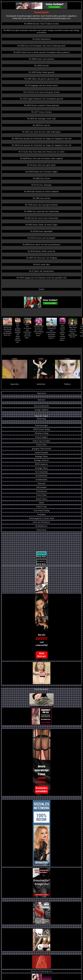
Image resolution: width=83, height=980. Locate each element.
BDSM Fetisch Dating (42, 429)
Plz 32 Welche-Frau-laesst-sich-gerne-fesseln (42, 92)
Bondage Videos (41, 456)
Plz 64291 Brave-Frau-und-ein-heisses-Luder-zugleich (41, 158)
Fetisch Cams (41, 507)
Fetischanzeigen (41, 425)
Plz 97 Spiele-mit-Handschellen (42, 271)
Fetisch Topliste (41, 437)
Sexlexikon (41, 514)
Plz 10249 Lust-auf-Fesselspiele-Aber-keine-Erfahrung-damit (41, 46)
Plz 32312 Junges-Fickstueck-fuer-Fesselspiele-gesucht (41, 99)
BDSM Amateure (41, 464)
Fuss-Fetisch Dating (41, 510)
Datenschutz (41, 530)
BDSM (42, 503)
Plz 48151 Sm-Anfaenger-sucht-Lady (41, 119)
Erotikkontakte (41, 480)
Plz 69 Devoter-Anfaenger (41, 185)
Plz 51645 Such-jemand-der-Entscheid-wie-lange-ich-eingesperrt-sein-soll (41, 138)
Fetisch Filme (42, 495)
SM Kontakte (42, 487)
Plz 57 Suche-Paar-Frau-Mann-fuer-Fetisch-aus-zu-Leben (42, 152)
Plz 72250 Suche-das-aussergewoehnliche (41, 205)
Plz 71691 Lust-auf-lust (42, 198)
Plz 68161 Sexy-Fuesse (42, 178)
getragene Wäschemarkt (41, 449)
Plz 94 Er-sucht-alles (41, 264)
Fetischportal (41, 491)
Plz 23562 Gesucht (41, 66)
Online (15, 368)
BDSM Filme (41, 419)
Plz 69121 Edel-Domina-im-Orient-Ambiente (42, 192)
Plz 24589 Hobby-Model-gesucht (41, 72)
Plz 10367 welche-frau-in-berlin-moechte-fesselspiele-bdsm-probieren (41, 52)
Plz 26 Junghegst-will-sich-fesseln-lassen (41, 85)
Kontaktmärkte (41, 476)
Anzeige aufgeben (41, 410)
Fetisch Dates (42, 445)
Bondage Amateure (41, 460)
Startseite (41, 400)
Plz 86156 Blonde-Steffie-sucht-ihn (42, 251)
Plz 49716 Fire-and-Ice (42, 125)
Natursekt (41, 483)
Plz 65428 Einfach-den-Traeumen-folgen (41, 172)
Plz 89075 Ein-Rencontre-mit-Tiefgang (42, 258)
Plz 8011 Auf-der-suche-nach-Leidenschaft (41, 218)
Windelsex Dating (41, 433)
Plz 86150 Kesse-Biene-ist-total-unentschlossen (41, 245)
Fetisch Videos (41, 499)
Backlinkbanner (41, 526)
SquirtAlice (15, 384)
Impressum (42, 393)
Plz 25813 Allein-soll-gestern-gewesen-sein (42, 79)
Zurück (41, 289)
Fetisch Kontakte (42, 452)
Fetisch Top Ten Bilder (41, 441)
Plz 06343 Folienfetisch (41, 39)
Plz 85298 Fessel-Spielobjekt (41, 231)
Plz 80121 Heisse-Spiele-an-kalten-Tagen (42, 225)
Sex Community (41, 472)
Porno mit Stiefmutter (42, 522)
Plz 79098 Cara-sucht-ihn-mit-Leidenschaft (42, 211)
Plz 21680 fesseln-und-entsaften (42, 59)
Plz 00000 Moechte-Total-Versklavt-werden (42, 24)
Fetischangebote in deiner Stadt (41, 518)
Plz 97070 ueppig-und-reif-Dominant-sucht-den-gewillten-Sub (41, 278)
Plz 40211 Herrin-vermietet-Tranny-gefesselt (42, 105)
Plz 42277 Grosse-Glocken (41, 112)
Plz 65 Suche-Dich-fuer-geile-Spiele (41, 165)
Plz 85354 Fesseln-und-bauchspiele (41, 238)
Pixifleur (67, 384)
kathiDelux (41, 384)
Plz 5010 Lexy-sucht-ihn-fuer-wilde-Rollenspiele (41, 132)
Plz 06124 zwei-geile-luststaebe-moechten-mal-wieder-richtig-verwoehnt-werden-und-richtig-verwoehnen (41, 31)
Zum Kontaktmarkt (41, 406)
